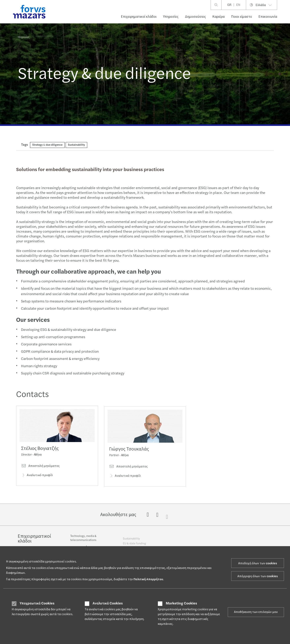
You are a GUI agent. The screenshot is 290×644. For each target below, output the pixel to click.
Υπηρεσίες (171, 17)
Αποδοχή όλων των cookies (258, 563)
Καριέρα (218, 17)
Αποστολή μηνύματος (40, 467)
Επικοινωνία (268, 17)
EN (238, 5)
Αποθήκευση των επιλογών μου (256, 612)
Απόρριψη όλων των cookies (258, 576)
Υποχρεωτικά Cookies (37, 603)
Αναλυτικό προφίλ (37, 477)
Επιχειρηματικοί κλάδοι (139, 17)
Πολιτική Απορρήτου (148, 579)
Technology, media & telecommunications (83, 541)
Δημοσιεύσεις (195, 17)
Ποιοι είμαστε (241, 17)
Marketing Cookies (181, 603)
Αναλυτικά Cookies (108, 603)
